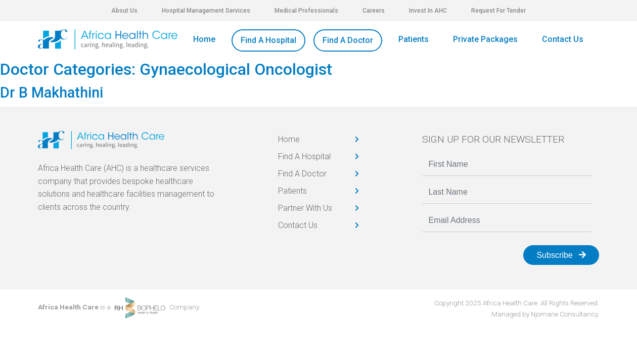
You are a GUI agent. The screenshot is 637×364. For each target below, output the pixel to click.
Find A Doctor (348, 40)
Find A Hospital (268, 40)
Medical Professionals (306, 11)
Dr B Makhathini (52, 93)
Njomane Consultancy (564, 314)
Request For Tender (498, 11)
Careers (374, 11)
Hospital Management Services (206, 11)
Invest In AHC (428, 11)
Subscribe (561, 255)
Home (204, 39)
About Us (124, 11)
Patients (414, 39)
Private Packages (485, 39)
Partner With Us (305, 208)
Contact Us (563, 39)
